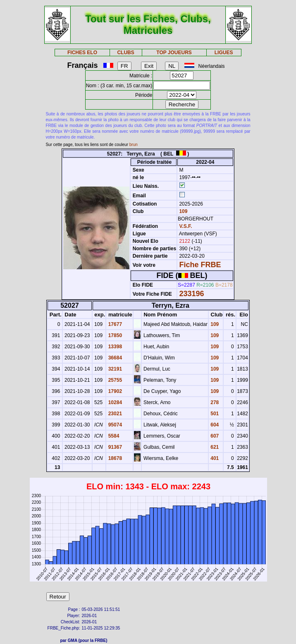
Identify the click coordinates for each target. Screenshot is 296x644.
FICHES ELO (82, 53)
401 (214, 458)
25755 (114, 380)
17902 (114, 391)
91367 (114, 447)
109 (183, 211)
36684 (114, 358)
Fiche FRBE (200, 265)
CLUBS (125, 53)
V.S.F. (185, 226)
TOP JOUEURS (174, 53)
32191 (114, 369)
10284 (114, 402)
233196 (191, 294)
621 (214, 447)
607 (214, 436)
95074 (114, 425)
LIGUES (224, 53)
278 (214, 402)
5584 (113, 436)
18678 (114, 458)
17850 (114, 335)
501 (214, 414)
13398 (114, 347)
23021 (114, 414)
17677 (114, 324)
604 (214, 425)
